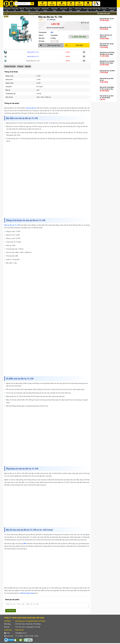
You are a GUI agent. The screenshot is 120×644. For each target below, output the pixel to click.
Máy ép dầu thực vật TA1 (107, 19)
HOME (6, 14)
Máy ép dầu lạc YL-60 (33, 52)
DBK (52, 32)
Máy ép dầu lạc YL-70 (33, 56)
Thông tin (20, 66)
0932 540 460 (79, 37)
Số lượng (41, 41)
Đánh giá (28, 66)
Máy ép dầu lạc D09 (105, 27)
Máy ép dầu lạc (24, 14)
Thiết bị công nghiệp (14, 14)
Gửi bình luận (11, 612)
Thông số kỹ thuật (10, 66)
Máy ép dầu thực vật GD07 (107, 71)
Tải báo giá (85, 23)
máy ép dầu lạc (31, 108)
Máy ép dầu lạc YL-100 (12, 225)
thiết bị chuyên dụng (27, 593)
